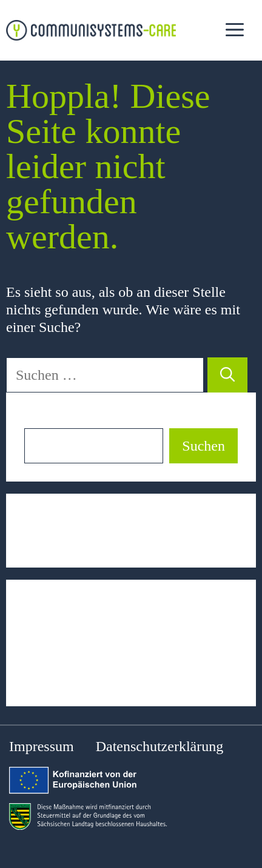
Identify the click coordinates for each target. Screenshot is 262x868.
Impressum (42, 746)
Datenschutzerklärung (160, 746)
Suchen (46, 419)
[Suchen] (227, 375)
